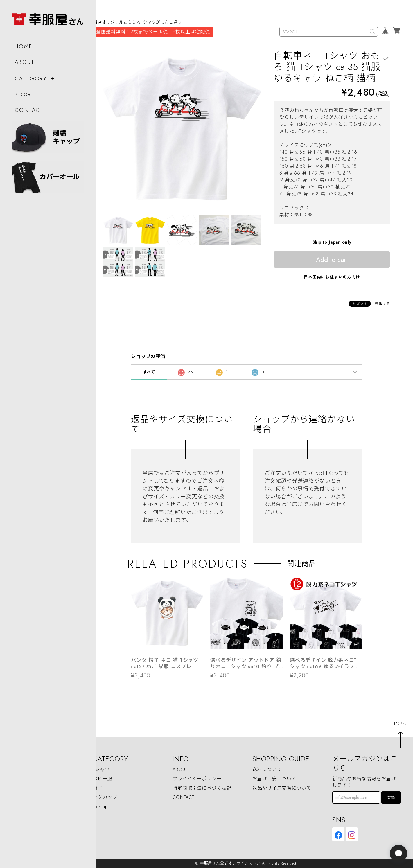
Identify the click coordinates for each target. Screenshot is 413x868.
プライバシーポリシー (197, 779)
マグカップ (105, 798)
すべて (149, 372)
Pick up (100, 807)
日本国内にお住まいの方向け (332, 277)
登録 (391, 798)
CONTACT (29, 107)
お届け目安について (274, 779)
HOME (23, 44)
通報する (383, 304)
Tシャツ (101, 770)
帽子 (98, 788)
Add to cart (332, 260)
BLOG (23, 92)
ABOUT (25, 60)
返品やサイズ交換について (282, 788)
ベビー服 (103, 779)
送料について (267, 770)
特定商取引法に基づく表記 (202, 788)
